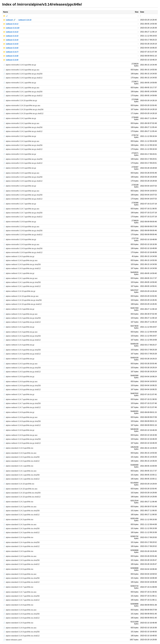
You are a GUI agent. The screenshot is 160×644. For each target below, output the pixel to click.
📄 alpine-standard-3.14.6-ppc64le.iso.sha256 (21, 578)
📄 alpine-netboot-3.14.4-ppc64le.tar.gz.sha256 (22, 350)
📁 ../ (5, 16)
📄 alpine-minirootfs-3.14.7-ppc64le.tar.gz (20, 204)
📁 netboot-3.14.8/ (11, 56)
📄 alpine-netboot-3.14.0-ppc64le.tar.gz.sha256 (22, 264)
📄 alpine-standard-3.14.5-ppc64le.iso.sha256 (21, 560)
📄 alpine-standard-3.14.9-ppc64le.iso (18, 623)
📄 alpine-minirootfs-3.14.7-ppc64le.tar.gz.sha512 (23, 217)
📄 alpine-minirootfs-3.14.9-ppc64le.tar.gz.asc (21, 244)
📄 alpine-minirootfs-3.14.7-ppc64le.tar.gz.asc (21, 209)
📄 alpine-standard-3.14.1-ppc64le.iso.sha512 (21, 479)
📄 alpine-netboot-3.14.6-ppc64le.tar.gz (19, 377)
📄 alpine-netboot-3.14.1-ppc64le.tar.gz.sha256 (22, 282)
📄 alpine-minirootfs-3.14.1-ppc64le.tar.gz (20, 83)
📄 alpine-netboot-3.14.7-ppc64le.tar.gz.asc (20, 399)
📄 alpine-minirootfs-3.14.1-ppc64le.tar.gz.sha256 (23, 92)
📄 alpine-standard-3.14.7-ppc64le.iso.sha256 (21, 596)
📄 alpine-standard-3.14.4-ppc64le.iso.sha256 (21, 542)
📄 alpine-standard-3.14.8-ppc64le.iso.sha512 (21, 618)
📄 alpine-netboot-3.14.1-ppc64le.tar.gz (19, 273)
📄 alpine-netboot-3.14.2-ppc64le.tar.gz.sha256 (22, 318)
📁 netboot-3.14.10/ (11, 28)
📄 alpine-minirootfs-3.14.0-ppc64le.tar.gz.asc (21, 70)
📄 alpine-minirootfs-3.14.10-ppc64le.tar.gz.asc (22, 106)
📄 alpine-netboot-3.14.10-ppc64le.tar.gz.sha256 (22, 300)
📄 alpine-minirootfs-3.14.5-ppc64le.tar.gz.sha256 (23, 177)
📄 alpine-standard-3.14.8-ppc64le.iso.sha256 (21, 614)
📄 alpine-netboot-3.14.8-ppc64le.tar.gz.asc (20, 417)
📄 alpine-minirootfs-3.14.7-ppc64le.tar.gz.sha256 (23, 213)
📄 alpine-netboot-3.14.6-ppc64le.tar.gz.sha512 (22, 390)
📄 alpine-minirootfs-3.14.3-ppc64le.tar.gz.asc (21, 141)
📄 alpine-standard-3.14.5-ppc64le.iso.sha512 (21, 564)
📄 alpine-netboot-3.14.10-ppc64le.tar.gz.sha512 (22, 304)
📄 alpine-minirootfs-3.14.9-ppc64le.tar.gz (20, 239)
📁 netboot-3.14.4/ (11, 40)
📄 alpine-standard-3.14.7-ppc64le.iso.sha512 (21, 600)
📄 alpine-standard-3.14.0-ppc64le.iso (18, 448)
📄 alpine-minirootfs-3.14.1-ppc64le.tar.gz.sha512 (23, 96)
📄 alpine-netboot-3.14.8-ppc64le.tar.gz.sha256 (22, 421)
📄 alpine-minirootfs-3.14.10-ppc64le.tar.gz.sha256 (23, 109)
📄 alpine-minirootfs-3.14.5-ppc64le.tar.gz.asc (21, 173)
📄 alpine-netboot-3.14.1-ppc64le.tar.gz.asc (20, 278)
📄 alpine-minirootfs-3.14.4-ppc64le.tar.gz (20, 154)
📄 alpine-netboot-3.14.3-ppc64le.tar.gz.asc (20, 332)
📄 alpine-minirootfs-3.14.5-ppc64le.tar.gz (20, 168)
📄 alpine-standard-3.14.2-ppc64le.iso (18, 502)
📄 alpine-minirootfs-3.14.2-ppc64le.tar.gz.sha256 (23, 127)
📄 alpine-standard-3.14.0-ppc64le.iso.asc (20, 453)
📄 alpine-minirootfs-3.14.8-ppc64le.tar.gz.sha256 (23, 231)
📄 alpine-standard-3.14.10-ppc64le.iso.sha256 (22, 493)
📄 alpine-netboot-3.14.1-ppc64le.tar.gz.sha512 (22, 286)
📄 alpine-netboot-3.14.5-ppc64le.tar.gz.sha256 (22, 368)
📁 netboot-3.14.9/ (11, 60)
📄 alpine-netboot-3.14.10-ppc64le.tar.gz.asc (21, 296)
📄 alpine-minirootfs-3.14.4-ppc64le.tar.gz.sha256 (23, 159)
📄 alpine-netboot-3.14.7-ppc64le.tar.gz (19, 394)
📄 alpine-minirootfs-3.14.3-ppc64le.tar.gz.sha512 (23, 149)
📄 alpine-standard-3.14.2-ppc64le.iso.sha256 (21, 511)
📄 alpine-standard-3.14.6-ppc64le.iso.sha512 (21, 582)
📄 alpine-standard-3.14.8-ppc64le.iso (18, 605)
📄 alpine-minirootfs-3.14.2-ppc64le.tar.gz (20, 118)
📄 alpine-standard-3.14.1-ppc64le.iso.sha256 (21, 475)
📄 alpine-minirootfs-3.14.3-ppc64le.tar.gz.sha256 (23, 145)
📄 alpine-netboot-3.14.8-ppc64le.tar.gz (19, 412)
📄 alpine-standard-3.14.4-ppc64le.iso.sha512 (21, 546)
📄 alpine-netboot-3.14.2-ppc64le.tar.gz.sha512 (22, 322)
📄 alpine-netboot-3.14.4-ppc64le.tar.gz (19, 345)
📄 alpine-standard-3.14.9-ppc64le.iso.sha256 (21, 632)
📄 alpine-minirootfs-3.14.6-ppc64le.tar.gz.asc (21, 191)
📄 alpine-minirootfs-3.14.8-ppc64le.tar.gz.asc (21, 227)
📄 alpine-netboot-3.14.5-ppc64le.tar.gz (19, 359)
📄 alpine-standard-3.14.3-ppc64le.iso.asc (20, 525)
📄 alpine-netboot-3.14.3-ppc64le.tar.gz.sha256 (22, 336)
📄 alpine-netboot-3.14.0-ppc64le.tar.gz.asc (20, 260)
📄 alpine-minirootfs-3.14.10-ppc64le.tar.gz (20, 101)
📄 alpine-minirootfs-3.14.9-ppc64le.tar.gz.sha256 (23, 248)
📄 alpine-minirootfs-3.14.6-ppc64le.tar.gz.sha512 (23, 199)
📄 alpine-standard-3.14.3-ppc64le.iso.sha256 (21, 529)
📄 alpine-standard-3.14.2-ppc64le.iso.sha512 (21, 515)
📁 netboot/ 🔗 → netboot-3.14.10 (17, 20)
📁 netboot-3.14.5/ (11, 44)
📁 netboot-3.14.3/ (11, 36)
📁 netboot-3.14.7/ (11, 52)
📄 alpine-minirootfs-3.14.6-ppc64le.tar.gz (20, 186)
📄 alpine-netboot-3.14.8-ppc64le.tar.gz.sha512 (22, 425)
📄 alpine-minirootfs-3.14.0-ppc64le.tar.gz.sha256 (23, 74)
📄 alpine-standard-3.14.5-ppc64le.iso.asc (20, 556)
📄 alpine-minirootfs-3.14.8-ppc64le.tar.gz (20, 222)
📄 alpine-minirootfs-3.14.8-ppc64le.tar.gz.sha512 (23, 235)
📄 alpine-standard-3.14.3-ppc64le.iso (18, 520)
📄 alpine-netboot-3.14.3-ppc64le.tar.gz (19, 327)
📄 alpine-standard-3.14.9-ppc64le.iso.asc (20, 628)
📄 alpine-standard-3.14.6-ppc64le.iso (18, 569)
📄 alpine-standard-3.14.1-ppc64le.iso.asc (20, 471)
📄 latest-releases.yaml (12, 640)
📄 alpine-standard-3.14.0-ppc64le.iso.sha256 (21, 457)
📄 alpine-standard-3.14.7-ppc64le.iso (18, 587)
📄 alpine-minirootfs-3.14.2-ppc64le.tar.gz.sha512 (23, 131)
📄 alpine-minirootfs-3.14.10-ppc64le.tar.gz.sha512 (23, 113)
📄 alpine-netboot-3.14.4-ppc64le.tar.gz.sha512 (22, 354)
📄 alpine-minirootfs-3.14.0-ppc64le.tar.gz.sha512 (23, 78)
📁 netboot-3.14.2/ (11, 32)
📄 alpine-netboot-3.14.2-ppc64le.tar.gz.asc (20, 314)
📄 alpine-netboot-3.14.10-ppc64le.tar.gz (19, 291)
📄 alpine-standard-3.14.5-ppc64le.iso (18, 551)
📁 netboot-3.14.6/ (11, 48)
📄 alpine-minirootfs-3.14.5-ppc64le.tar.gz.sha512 (23, 181)
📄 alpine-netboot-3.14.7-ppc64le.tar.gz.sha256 (22, 403)
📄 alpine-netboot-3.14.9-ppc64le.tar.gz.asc (20, 435)
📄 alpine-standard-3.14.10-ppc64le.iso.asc (20, 489)
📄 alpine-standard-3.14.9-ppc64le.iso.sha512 (21, 636)
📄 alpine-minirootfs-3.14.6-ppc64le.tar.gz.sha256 (23, 195)
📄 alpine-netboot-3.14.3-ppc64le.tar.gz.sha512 (22, 340)
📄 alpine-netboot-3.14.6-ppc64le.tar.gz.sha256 (22, 386)
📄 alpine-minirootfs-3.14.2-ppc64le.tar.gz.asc (21, 123)
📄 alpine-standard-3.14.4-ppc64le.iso (18, 537)
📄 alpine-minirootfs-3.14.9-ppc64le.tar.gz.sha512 (23, 252)
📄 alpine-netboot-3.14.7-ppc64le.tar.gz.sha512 (22, 407)
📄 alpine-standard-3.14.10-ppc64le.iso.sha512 (22, 497)
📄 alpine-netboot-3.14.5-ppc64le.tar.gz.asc (20, 364)
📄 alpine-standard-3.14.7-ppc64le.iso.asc (20, 592)
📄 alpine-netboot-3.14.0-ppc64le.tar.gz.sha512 (22, 268)
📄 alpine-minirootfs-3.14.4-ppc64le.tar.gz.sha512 (23, 163)
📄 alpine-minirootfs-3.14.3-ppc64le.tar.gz (20, 136)
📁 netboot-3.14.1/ (11, 24)
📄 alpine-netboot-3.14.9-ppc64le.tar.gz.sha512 (22, 443)
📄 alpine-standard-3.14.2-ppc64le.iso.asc (20, 507)
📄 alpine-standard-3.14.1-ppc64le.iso (18, 466)
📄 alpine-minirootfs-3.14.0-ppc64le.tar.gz (20, 65)
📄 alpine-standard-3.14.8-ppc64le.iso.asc (20, 610)
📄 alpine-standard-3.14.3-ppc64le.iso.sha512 (21, 533)
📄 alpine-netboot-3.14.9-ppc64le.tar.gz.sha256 (22, 439)
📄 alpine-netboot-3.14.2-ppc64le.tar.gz (19, 309)
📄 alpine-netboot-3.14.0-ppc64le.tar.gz (19, 256)
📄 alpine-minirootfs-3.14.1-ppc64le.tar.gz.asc (21, 88)
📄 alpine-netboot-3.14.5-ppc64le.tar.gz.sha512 (22, 372)
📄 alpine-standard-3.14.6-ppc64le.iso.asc (20, 574)
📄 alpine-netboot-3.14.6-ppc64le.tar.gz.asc (20, 382)
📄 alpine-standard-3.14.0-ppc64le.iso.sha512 (21, 461)
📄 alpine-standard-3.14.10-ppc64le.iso (19, 484)
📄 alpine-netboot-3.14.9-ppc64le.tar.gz (19, 430)
